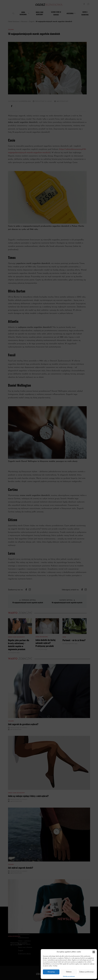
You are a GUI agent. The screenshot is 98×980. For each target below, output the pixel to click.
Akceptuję (51, 972)
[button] (94, 952)
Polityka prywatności (69, 976)
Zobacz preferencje (86, 972)
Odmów (69, 972)
